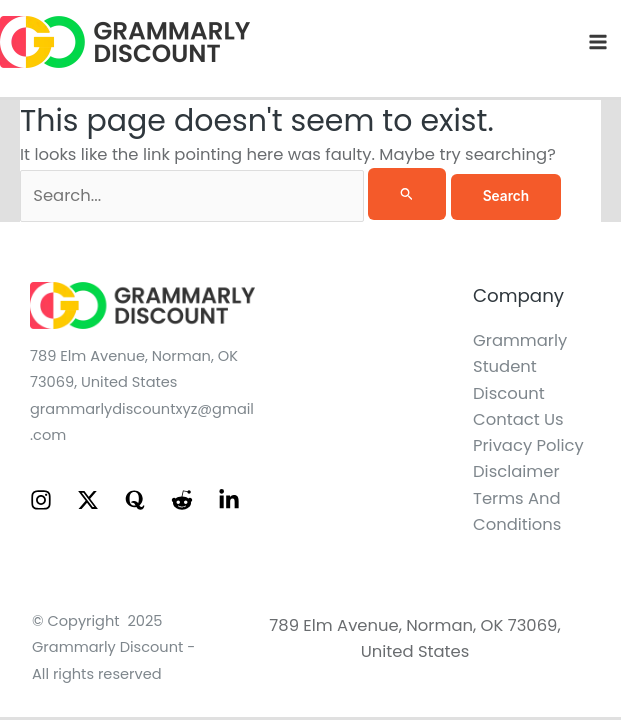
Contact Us (518, 419)
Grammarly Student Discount (520, 367)
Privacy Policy (528, 445)
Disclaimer (516, 471)
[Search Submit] (407, 193)
